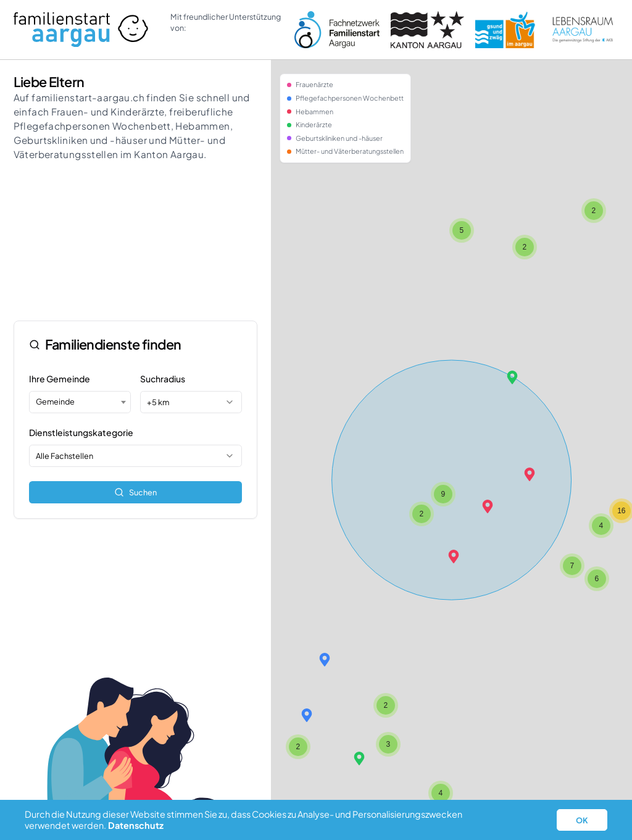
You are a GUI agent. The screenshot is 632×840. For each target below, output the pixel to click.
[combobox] (80, 402)
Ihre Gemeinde (60, 379)
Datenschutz (136, 825)
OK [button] (582, 820)
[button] (454, 556)
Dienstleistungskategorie (81, 432)
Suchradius (163, 379)
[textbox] (80, 401)
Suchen (135, 492)
